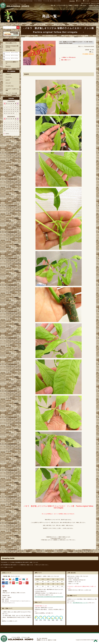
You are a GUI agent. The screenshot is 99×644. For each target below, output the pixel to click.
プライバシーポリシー (94, 7)
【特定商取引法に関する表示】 (22, 562)
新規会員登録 (72, 1)
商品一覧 (53, 5)
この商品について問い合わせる (67, 58)
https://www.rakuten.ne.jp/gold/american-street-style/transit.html (49, 597)
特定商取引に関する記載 (94, 5)
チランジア (8, 83)
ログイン (79, 1)
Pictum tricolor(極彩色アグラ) (12, 63)
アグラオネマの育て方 (62, 5)
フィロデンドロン (10, 86)
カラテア (8, 80)
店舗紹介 (71, 5)
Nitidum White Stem (10, 50)
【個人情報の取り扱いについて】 (80, 603)
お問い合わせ (83, 5)
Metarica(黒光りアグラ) (11, 43)
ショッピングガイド (95, 1)
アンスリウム (9, 77)
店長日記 (76, 5)
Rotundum (8, 66)
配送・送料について (65, 60)
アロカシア (8, 74)
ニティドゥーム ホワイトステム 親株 (11, 59)
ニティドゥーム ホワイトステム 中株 (11, 53)
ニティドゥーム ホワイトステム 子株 (11, 56)
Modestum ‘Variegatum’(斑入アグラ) (12, 47)
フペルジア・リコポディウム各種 (12, 90)
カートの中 (87, 1)
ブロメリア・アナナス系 (11, 93)
